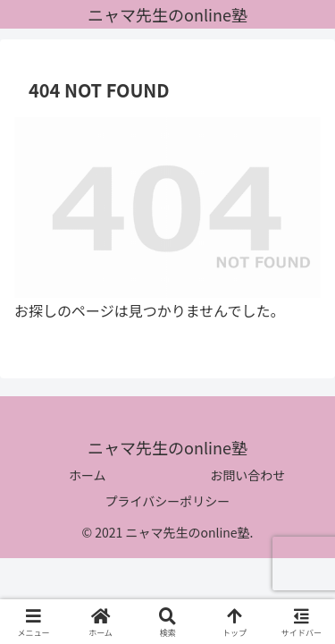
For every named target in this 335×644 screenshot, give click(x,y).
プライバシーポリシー (168, 501)
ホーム (88, 475)
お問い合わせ (247, 475)
